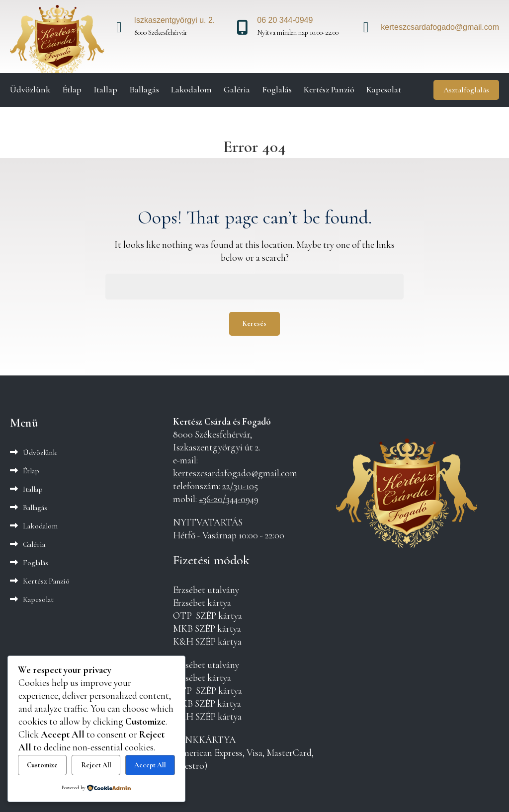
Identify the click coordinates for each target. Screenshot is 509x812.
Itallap (105, 89)
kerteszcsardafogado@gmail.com (235, 473)
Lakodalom (191, 89)
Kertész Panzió (329, 89)
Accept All (150, 765)
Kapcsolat (384, 89)
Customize (42, 765)
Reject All (96, 765)
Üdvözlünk (30, 89)
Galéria (237, 89)
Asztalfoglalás (466, 90)
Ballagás (144, 89)
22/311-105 (240, 486)
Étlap (72, 89)
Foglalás (277, 89)
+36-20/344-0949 (229, 499)
